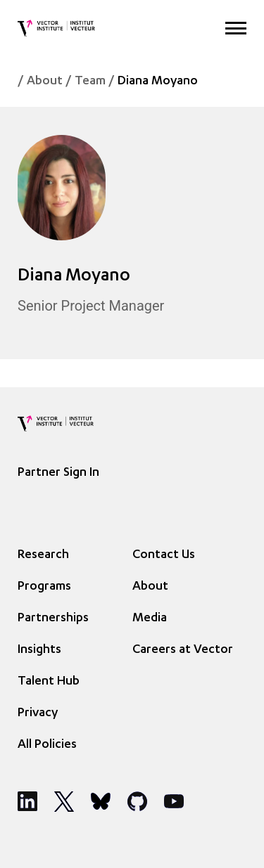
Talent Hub (49, 682)
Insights (39, 650)
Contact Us (164, 555)
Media (150, 618)
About (45, 82)
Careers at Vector (183, 650)
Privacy (38, 713)
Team (90, 82)
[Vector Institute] (56, 28)
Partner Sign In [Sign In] (58, 473)
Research (43, 555)
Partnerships (53, 618)
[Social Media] (27, 801)
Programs (44, 587)
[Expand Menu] (236, 28)
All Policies (47, 745)
